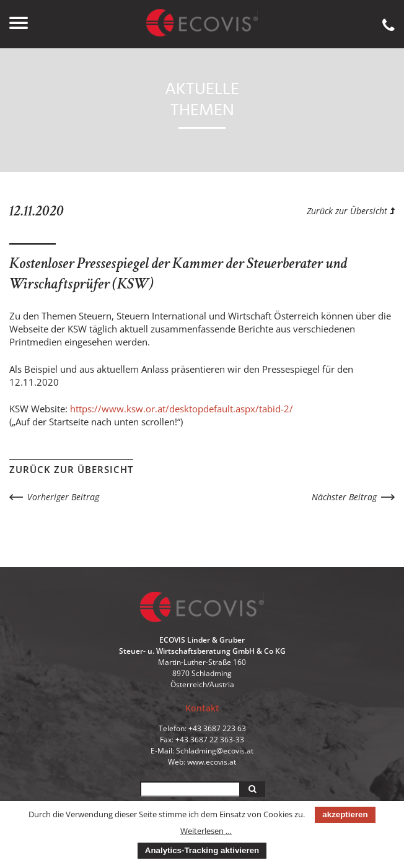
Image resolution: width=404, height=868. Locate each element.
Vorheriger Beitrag (63, 497)
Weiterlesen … (206, 831)
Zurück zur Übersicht (351, 211)
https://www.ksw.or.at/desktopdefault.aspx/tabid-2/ (182, 409)
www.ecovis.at (212, 762)
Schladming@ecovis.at (215, 751)
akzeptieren (345, 814)
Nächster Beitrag (344, 497)
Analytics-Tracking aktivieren (202, 850)
